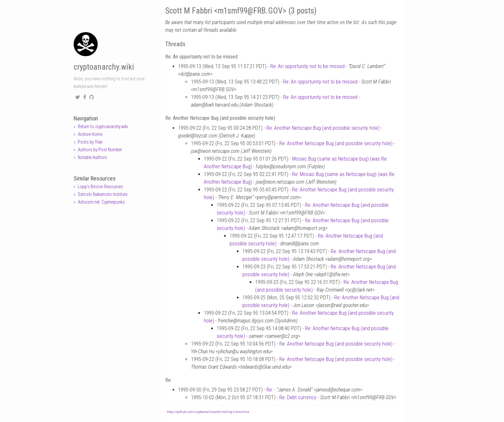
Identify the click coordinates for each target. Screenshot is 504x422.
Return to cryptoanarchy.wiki (103, 127)
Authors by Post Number (100, 150)
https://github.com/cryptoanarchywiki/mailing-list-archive (208, 412)
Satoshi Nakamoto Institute (103, 194)
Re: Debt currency (298, 397)
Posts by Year (90, 142)
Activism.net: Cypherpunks (101, 202)
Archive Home (90, 134)
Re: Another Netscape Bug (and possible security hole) (323, 128)
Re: (270, 390)
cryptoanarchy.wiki (104, 67)
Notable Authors (92, 157)
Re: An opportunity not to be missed (307, 66)
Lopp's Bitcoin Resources (100, 187)
